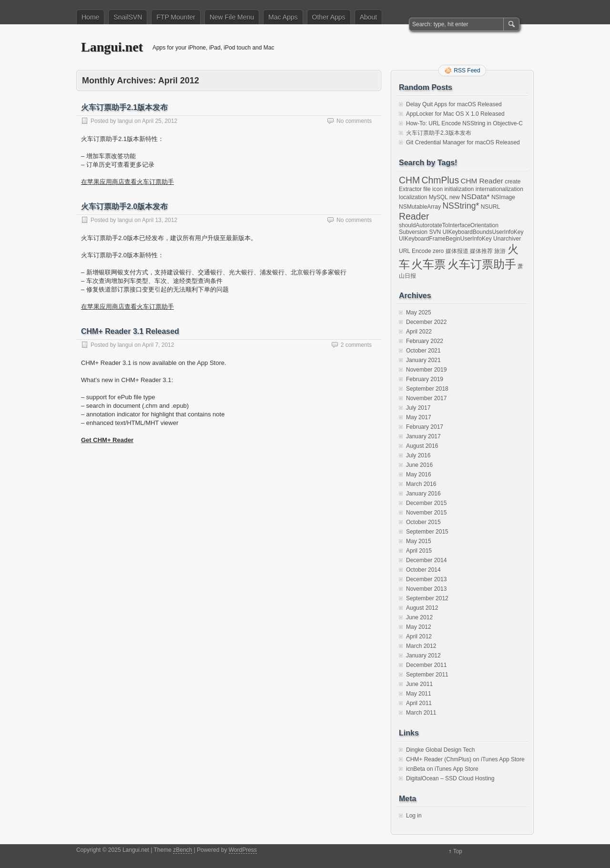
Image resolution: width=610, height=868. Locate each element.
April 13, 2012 (160, 220)
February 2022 (425, 341)
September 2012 (427, 598)
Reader (414, 216)
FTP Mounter (176, 17)
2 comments (356, 345)
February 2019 (425, 379)
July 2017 (418, 408)
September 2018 (427, 389)
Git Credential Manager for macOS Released (463, 142)
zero (438, 251)
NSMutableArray (420, 207)
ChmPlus (440, 180)
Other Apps (329, 17)
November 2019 (426, 370)
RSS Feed (467, 71)
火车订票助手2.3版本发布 (439, 133)
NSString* (461, 206)
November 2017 (426, 398)
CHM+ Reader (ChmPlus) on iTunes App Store (465, 759)
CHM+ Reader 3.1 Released (130, 331)
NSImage (503, 197)
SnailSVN (128, 17)
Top (458, 851)
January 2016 (423, 494)
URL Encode (415, 251)
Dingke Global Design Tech (441, 750)
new (455, 197)
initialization (459, 189)
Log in (414, 816)
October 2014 (423, 570)
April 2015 (419, 551)
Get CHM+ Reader (107, 440)
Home (90, 17)
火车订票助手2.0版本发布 (124, 207)
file (427, 189)
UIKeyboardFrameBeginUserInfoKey (445, 239)
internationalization (499, 189)
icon (437, 189)
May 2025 (419, 313)
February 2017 (425, 427)
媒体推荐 (481, 251)
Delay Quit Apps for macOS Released (454, 104)
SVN (435, 232)
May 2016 (419, 474)
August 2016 (422, 446)
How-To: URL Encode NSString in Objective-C (464, 123)
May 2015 (419, 541)
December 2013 (426, 579)
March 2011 (421, 713)
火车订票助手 (482, 264)
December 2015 (426, 503)
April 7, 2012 (158, 345)
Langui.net (112, 47)
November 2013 (426, 589)
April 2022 (419, 332)
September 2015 (427, 532)
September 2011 (427, 675)
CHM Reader (482, 181)
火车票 (428, 264)
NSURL (490, 207)
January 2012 (423, 656)
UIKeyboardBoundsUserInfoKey (483, 232)
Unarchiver (507, 239)
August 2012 (422, 608)
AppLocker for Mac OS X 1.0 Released (455, 114)
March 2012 (421, 646)
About (369, 17)
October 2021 (423, 351)
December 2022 (426, 322)
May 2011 (419, 694)
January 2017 (423, 436)
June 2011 (419, 684)
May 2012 (419, 627)
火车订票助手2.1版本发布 (124, 107)
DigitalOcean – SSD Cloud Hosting (450, 778)
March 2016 (421, 484)
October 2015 (423, 522)
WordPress (243, 850)
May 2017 (419, 417)
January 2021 (423, 360)
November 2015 (426, 513)
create (513, 182)
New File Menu (232, 17)
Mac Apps (283, 17)
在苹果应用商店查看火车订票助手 (127, 182)
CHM (409, 180)
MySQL (438, 197)
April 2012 (419, 636)
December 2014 (426, 560)
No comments (354, 121)
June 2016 (419, 465)
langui (125, 121)
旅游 (500, 251)
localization (413, 197)
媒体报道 (457, 251)
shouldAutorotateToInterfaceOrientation (449, 225)
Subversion (413, 232)
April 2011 (419, 703)
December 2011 (426, 665)
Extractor (410, 189)
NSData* (476, 197)
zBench (183, 850)
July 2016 (418, 455)
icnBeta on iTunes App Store (442, 769)
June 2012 (419, 617)
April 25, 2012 (160, 121)
